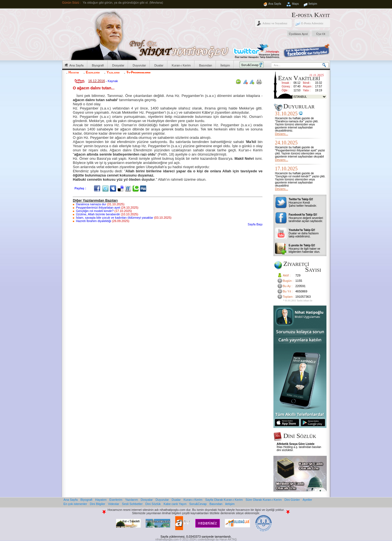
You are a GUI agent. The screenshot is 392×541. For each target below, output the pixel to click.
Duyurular (139, 65)
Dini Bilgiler (98, 504)
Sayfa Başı (255, 224)
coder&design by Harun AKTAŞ (217, 539)
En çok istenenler (75, 504)
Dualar (159, 65)
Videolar (114, 504)
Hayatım (74, 72)
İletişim (313, 4)
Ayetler (307, 500)
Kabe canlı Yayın (175, 504)
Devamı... (282, 134)
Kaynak (113, 81)
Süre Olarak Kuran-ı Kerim (264, 500)
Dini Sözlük (153, 504)
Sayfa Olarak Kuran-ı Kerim (224, 500)
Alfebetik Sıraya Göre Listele (296, 444)
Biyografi (98, 65)
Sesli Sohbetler (132, 504)
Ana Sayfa (275, 4)
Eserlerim (93, 72)
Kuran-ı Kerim (181, 65)
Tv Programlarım (138, 72)
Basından (205, 65)
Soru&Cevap (198, 504)
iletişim (230, 504)
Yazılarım (113, 72)
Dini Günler (292, 500)
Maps (295, 4)
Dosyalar (118, 65)
